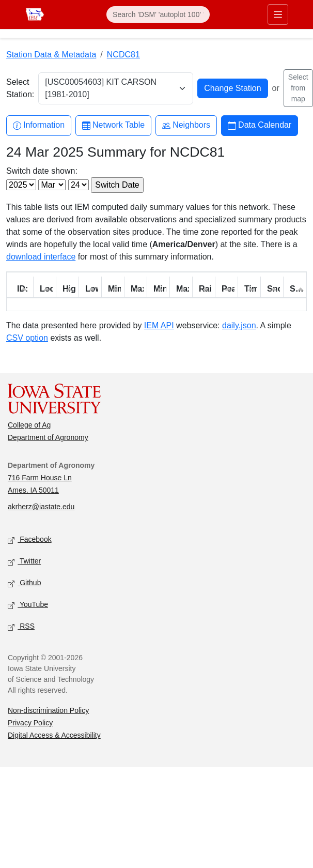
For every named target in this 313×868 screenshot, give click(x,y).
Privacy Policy (30, 723)
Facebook (30, 540)
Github (24, 583)
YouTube (28, 605)
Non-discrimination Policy (48, 710)
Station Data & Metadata (51, 55)
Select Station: (20, 88)
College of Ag (29, 425)
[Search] (158, 14)
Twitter (24, 562)
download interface (41, 257)
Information (39, 125)
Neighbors (186, 125)
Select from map (298, 88)
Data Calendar (260, 125)
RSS (21, 627)
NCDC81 (123, 55)
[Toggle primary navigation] (278, 14)
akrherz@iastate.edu (41, 507)
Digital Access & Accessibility (54, 735)
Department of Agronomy (48, 437)
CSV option (27, 338)
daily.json (239, 325)
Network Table (113, 125)
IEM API (159, 325)
